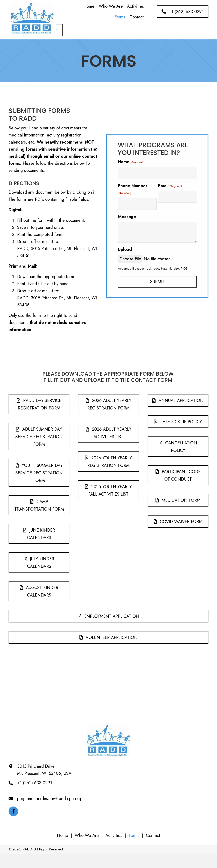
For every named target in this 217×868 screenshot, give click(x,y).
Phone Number (133, 189)
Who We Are (87, 836)
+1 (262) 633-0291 (35, 783)
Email (170, 186)
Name (130, 162)
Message (127, 217)
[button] (183, 11)
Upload (125, 250)
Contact (153, 836)
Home (63, 836)
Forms (134, 836)
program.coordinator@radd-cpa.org (49, 799)
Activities (114, 836)
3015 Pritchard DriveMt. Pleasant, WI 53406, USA (44, 770)
